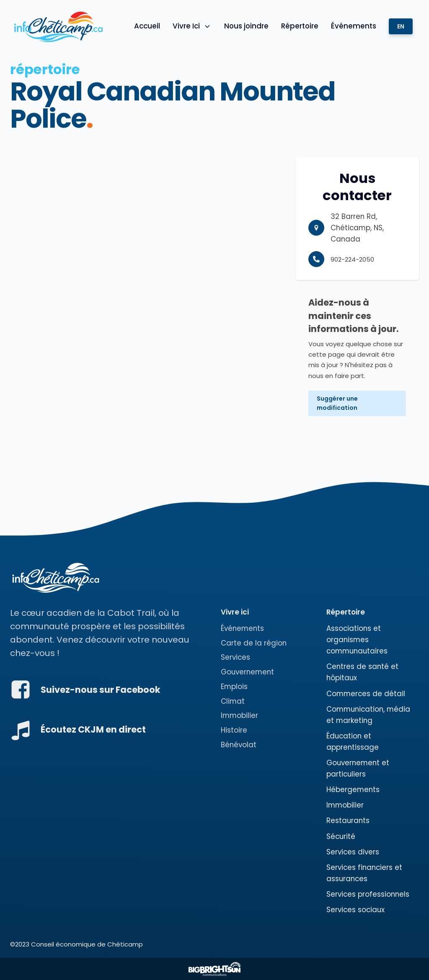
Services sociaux (355, 910)
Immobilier (239, 715)
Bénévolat (239, 745)
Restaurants (348, 821)
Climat (233, 701)
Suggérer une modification (337, 403)
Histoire (234, 730)
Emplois (234, 687)
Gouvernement (247, 672)
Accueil (147, 26)
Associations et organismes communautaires (357, 640)
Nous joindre (246, 26)
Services (235, 657)
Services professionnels (368, 894)
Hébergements (353, 790)
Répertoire (300, 26)
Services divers (353, 852)
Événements (354, 26)
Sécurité (341, 836)
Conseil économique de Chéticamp (87, 944)
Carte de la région (254, 643)
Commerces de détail (366, 694)
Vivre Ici (192, 26)
